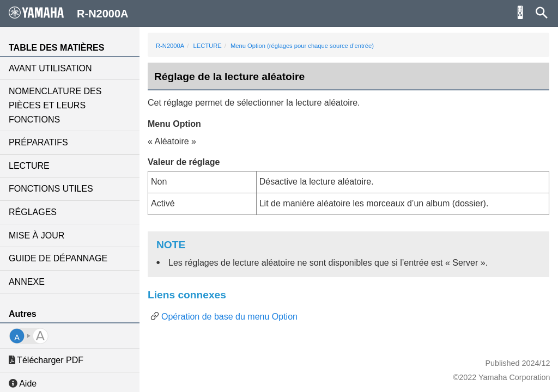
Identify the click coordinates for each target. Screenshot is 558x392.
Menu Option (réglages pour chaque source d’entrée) (302, 46)
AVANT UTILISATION (50, 68)
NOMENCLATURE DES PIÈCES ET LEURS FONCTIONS (55, 105)
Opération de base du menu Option (229, 317)
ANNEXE (27, 282)
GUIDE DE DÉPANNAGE (58, 258)
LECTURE (29, 166)
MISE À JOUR (37, 235)
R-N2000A (170, 46)
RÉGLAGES (33, 212)
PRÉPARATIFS (38, 142)
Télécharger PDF (46, 360)
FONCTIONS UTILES (51, 189)
